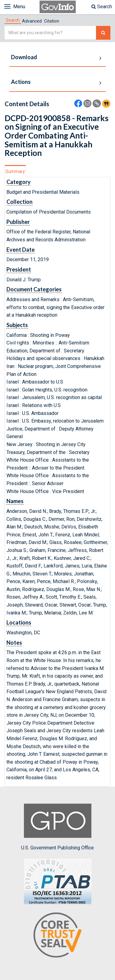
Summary (15, 171)
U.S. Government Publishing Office (57, 827)
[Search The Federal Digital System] (103, 33)
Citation (52, 21)
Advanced (32, 21)
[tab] (13, 20)
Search (102, 7)
